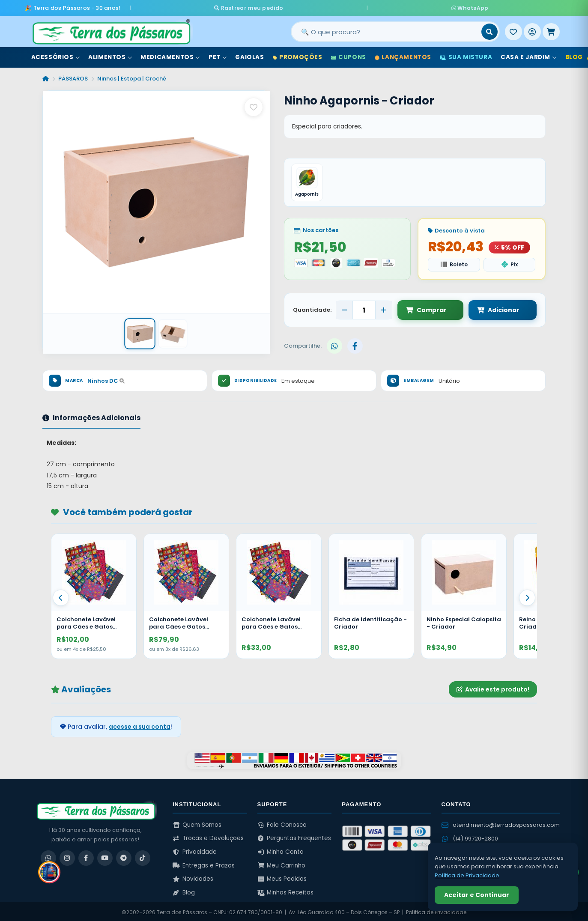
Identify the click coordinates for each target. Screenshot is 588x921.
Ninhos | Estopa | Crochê (132, 76)
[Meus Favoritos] (513, 30)
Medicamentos (170, 55)
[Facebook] (86, 856)
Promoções (298, 55)
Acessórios (56, 55)
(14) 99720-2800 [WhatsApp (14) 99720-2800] (470, 837)
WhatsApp (395, 7)
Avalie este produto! (493, 688)
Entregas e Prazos (204, 863)
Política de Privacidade (467, 875)
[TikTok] (143, 856)
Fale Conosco (282, 823)
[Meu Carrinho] (551, 30)
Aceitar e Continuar (477, 895)
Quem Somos (197, 823)
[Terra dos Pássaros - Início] (111, 30)
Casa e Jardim (528, 55)
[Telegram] (124, 856)
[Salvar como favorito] (254, 105)
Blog (184, 891)
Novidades (193, 877)
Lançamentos (403, 55)
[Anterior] (61, 596)
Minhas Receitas (286, 891)
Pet (218, 55)
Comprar (426, 308)
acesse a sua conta (140, 725)
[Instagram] (67, 856)
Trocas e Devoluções (208, 836)
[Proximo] (527, 596)
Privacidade (195, 850)
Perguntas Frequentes (294, 836)
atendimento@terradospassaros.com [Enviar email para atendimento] (501, 823)
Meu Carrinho (282, 863)
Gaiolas (249, 55)
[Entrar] (532, 30)
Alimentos (110, 55)
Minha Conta (281, 850)
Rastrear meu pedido (323, 7)
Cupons (349, 55)
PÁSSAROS (73, 76)
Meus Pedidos (282, 877)
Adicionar (490, 308)
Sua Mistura (466, 55)
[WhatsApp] (48, 856)
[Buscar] (490, 30)
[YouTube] (105, 856)
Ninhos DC (106, 379)
